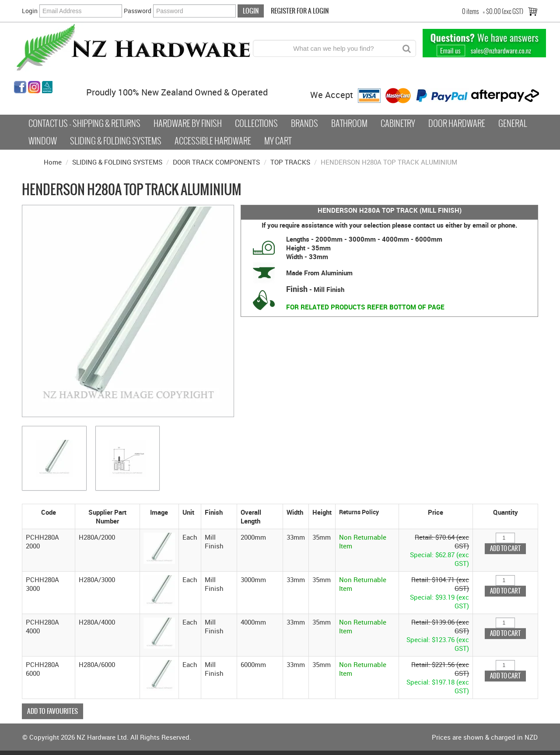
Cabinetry (398, 123)
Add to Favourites (52, 711)
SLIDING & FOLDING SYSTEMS (117, 162)
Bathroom (349, 123)
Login (30, 11)
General (513, 123)
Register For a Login (300, 11)
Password (138, 11)
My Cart (278, 141)
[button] (159, 547)
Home (53, 162)
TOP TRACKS (290, 162)
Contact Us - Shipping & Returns (84, 123)
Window (43, 141)
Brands (304, 123)
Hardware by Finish (188, 123)
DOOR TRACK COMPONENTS (216, 162)
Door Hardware (457, 123)
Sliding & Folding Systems (116, 141)
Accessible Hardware (213, 141)
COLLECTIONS (256, 123)
